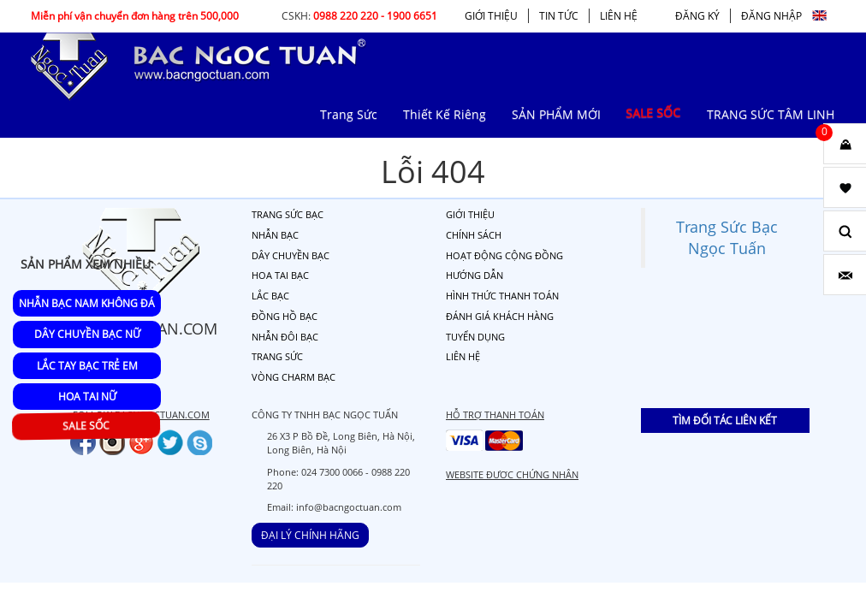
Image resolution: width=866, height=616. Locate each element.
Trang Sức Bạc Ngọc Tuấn (727, 237)
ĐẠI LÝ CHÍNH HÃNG (310, 535)
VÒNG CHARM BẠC (294, 377)
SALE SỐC (88, 427)
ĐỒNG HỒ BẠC (285, 316)
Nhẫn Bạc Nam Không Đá (87, 303)
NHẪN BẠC (275, 235)
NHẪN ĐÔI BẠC (285, 337)
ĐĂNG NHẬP (771, 16)
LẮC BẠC (270, 296)
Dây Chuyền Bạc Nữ (87, 334)
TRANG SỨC (277, 356)
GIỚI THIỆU (491, 16)
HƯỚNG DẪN (475, 275)
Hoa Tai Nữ (87, 397)
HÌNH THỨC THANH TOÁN (502, 296)
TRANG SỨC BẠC (288, 214)
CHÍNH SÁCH (474, 235)
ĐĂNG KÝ (697, 16)
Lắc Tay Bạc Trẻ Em (87, 366)
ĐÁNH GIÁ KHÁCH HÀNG (500, 316)
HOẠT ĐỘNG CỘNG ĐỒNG (504, 255)
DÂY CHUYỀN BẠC (291, 255)
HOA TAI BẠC (280, 275)
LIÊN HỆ (619, 16)
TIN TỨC (559, 16)
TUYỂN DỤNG (475, 337)
